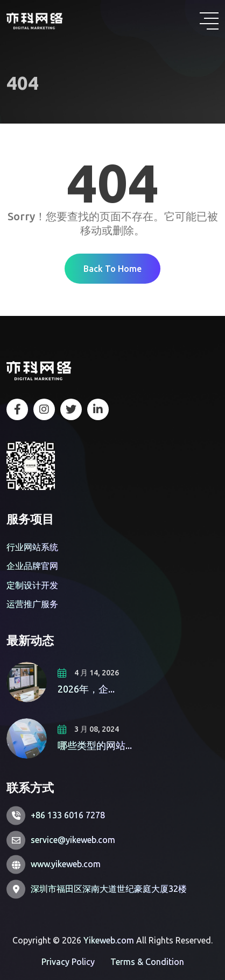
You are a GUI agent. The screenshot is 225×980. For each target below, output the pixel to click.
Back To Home (112, 269)
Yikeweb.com (109, 940)
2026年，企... (86, 689)
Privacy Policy (68, 962)
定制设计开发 (32, 585)
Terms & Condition (147, 962)
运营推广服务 (32, 604)
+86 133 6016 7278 (68, 815)
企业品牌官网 (32, 566)
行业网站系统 (32, 547)
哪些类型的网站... (95, 745)
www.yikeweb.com (66, 864)
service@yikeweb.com (73, 840)
